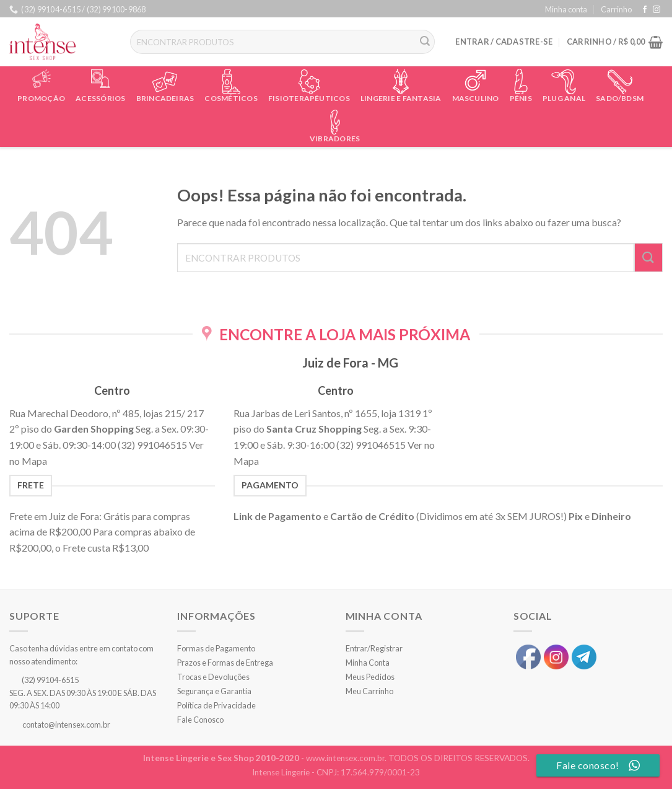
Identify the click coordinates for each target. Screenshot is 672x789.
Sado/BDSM (620, 98)
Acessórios (100, 98)
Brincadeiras (165, 98)
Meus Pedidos (370, 677)
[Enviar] (425, 42)
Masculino (476, 98)
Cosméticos (231, 98)
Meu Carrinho (369, 691)
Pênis (521, 98)
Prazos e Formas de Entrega (225, 663)
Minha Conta (368, 663)
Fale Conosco (200, 720)
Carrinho (616, 9)
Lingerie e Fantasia (401, 98)
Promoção (41, 98)
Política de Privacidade (216, 705)
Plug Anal (564, 98)
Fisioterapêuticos (309, 98)
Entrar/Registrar (374, 648)
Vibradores (335, 139)
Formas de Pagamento (216, 648)
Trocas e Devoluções (213, 677)
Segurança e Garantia (214, 691)
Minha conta (566, 9)
